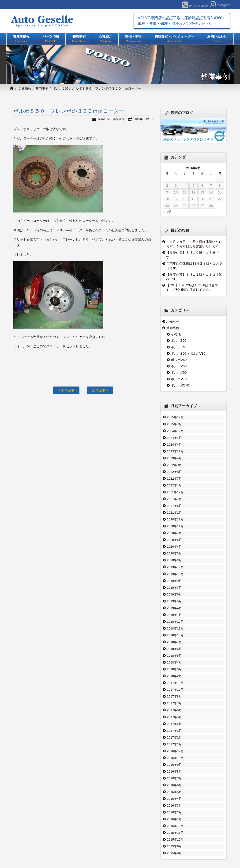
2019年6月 (174, 583)
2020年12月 (175, 513)
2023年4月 (174, 455)
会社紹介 (105, 39)
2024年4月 (174, 443)
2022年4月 (174, 481)
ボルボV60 (179, 372)
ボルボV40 (179, 360)
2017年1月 (174, 723)
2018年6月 (174, 634)
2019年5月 (174, 589)
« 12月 (167, 212)
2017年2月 (174, 717)
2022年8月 (174, 468)
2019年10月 (175, 564)
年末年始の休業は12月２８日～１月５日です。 (194, 266)
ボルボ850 (60, 88)
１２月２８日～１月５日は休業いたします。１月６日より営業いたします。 (194, 244)
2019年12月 (175, 557)
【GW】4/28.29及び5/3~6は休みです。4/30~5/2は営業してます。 (192, 287)
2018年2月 (174, 659)
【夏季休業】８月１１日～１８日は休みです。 (194, 277)
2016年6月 (174, 761)
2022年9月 (174, 462)
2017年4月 (174, 704)
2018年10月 (175, 621)
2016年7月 (174, 755)
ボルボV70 (179, 379)
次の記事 (100, 390)
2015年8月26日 (143, 119)
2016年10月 (175, 736)
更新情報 (25, 88)
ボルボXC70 (180, 385)
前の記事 (66, 390)
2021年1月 (174, 506)
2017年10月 (175, 672)
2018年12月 (175, 608)
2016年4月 (174, 774)
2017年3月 (174, 710)
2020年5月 (174, 532)
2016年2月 (174, 787)
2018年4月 (174, 647)
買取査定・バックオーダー (174, 39)
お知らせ (173, 322)
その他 (176, 334)
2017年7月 (174, 685)
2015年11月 (175, 806)
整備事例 (79, 39)
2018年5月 (174, 640)
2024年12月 (175, 430)
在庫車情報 (21, 39)
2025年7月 (174, 423)
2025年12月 (175, 417)
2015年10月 (175, 812)
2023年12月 (175, 449)
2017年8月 (174, 678)
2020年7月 (174, 525)
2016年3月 (174, 781)
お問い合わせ (217, 39)
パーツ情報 (51, 39)
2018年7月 (174, 627)
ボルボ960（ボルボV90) (189, 353)
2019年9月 (174, 570)
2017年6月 (174, 691)
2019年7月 (174, 576)
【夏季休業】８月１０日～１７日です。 (193, 255)
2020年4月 (174, 538)
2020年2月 (174, 551)
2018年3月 (174, 653)
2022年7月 (174, 474)
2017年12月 (175, 666)
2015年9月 (174, 819)
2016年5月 (174, 768)
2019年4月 (174, 595)
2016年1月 (174, 793)
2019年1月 (174, 602)
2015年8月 (174, 825)
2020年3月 (174, 545)
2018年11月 (175, 615)
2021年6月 (174, 500)
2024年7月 (174, 436)
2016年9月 (174, 742)
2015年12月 (175, 800)
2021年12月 (175, 487)
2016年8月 (174, 749)
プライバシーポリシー (202, 853)
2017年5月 (174, 697)
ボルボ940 (179, 347)
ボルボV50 (179, 366)
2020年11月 (175, 519)
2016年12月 (175, 729)
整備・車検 (133, 39)
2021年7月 (174, 493)
